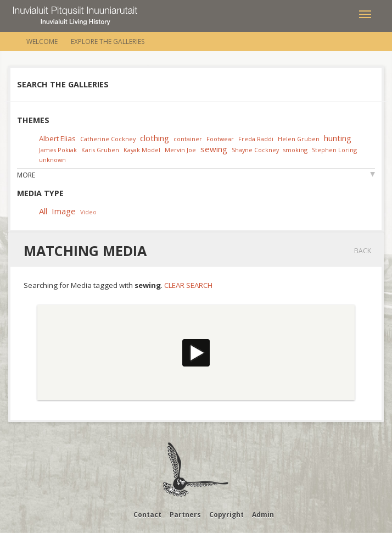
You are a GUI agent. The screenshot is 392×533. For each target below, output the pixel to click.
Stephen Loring (334, 150)
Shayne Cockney (255, 150)
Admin (263, 515)
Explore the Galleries (108, 41)
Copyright (226, 515)
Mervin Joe (180, 150)
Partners (185, 515)
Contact (147, 515)
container (188, 139)
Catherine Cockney (108, 139)
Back (363, 251)
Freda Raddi (256, 139)
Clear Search (188, 285)
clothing (155, 138)
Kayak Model (142, 150)
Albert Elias (57, 138)
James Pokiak (58, 150)
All (43, 211)
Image (64, 211)
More (26, 175)
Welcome (42, 41)
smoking (295, 150)
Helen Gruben (299, 139)
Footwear (220, 139)
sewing (214, 149)
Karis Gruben (100, 150)
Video (88, 212)
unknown (52, 160)
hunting (338, 138)
